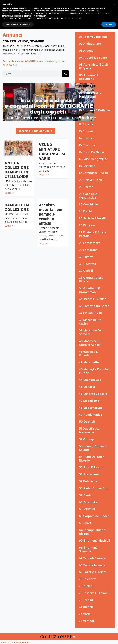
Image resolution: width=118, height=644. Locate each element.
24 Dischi (85, 211)
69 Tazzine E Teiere (93, 572)
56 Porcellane (89, 474)
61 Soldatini (87, 509)
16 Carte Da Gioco (91, 152)
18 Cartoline (87, 166)
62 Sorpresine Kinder (94, 516)
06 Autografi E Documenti (89, 77)
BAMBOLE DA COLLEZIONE (17, 207)
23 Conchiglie (88, 204)
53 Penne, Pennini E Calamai (93, 448)
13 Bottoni (86, 131)
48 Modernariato (91, 408)
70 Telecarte (88, 579)
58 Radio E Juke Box (93, 488)
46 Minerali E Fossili (93, 394)
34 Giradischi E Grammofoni (89, 290)
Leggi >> (10, 193)
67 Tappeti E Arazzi (92, 558)
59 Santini (86, 495)
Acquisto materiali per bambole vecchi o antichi (51, 214)
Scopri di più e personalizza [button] (18, 639)
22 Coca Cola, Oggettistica (88, 196)
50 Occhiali (87, 422)
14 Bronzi (85, 138)
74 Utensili (86, 607)
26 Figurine (87, 225)
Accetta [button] (109, 639)
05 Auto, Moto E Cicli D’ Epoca (93, 66)
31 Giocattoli (87, 264)
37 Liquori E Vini (90, 313)
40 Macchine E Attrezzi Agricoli (90, 343)
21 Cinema (86, 187)
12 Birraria (86, 124)
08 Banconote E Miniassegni (90, 95)
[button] (116, 13)
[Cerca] (65, 74)
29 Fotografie (88, 250)
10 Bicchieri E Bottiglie (94, 110)
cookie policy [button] (94, 626)
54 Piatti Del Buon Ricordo (92, 459)
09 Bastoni (86, 103)
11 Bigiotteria (88, 117)
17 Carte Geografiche (93, 159)
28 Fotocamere (90, 243)
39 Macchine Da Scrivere (90, 332)
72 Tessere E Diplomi (94, 593)
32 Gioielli (86, 271)
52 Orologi (86, 439)
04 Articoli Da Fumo (93, 58)
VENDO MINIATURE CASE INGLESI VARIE (52, 151)
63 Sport (85, 523)
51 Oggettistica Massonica (89, 430)
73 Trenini (86, 600)
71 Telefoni (86, 586)
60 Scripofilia (88, 502)
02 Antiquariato (90, 44)
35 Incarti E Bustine (93, 299)
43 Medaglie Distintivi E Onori (94, 371)
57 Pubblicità (88, 481)
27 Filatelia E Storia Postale (92, 234)
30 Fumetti (87, 257)
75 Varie (85, 614)
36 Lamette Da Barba (94, 306)
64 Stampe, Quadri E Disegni (93, 532)
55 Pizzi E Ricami (91, 467)
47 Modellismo (89, 401)
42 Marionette (89, 362)
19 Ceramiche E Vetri (93, 173)
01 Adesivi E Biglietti (93, 37)
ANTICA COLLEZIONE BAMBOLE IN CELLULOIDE (17, 170)
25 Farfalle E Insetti (92, 218)
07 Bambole (87, 86)
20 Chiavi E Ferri (90, 180)
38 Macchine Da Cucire (90, 322)
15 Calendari (88, 145)
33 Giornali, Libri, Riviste (91, 279)
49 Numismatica (90, 415)
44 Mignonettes (90, 380)
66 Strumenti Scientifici (88, 549)
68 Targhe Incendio (93, 565)
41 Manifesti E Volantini (88, 353)
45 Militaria (87, 387)
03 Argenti (86, 51)
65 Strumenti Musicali (94, 540)
